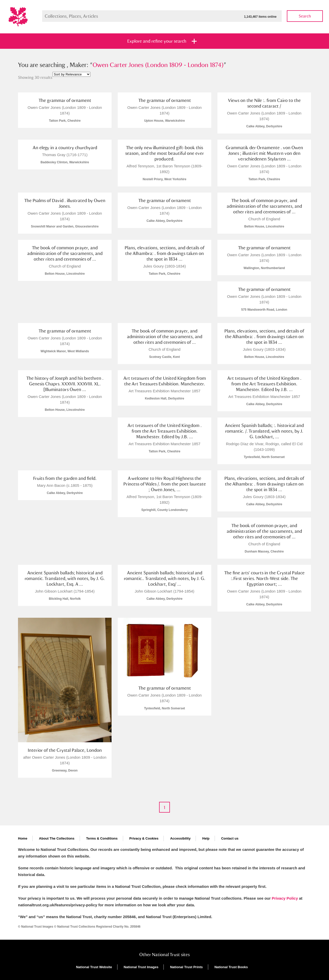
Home (23, 838)
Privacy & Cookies (144, 838)
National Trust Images (141, 967)
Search (305, 16)
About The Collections (57, 838)
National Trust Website (94, 967)
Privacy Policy (285, 898)
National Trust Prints (186, 967)
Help (206, 838)
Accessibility (180, 838)
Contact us (230, 838)
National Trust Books (231, 967)
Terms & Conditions (102, 838)
